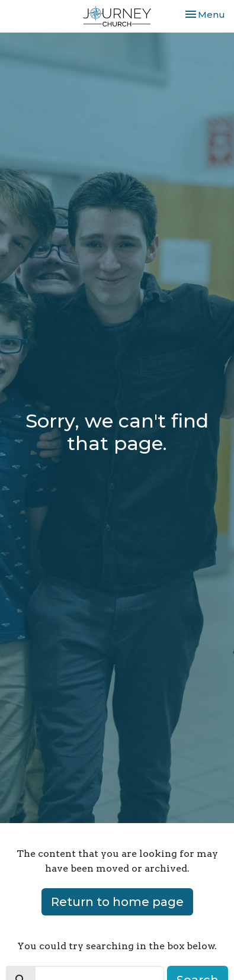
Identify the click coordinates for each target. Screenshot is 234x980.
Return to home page (117, 902)
